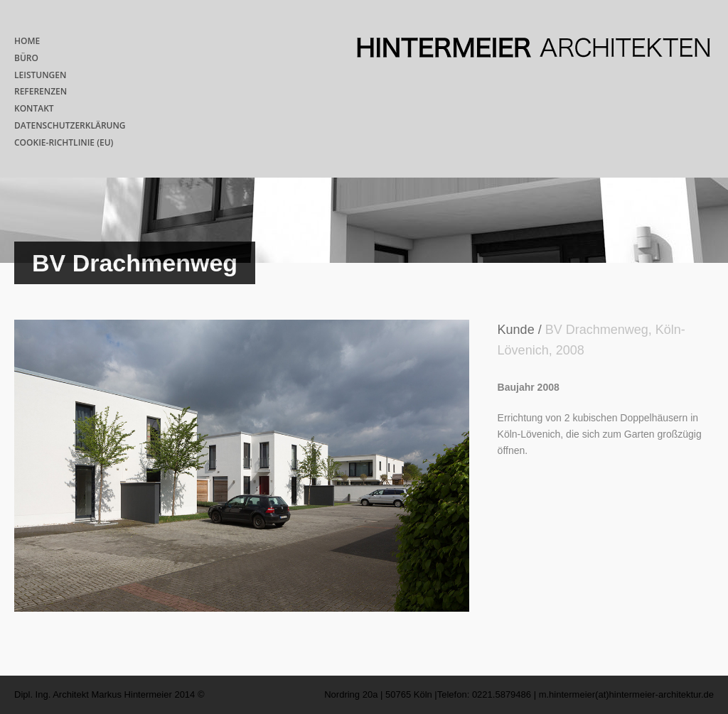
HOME (27, 41)
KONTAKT (34, 108)
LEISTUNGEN (40, 75)
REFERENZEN (41, 91)
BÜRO (26, 58)
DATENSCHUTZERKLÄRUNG (70, 125)
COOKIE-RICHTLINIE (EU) (64, 142)
